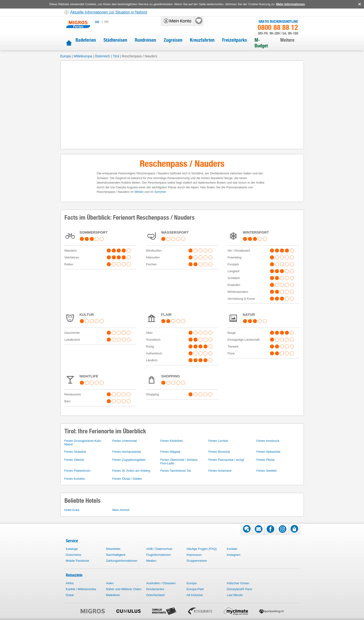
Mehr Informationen (290, 4)
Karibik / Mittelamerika (81, 589)
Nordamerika (155, 589)
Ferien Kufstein (75, 479)
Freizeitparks (235, 40)
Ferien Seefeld (267, 471)
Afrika (70, 583)
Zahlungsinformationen (122, 561)
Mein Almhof (121, 510)
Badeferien (86, 40)
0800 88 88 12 (278, 27)
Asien (110, 583)
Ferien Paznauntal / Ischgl (226, 460)
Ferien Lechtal (218, 441)
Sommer (160, 192)
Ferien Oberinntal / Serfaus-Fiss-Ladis (179, 462)
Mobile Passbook (78, 561)
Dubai (70, 595)
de (97, 22)
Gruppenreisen (197, 561)
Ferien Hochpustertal (127, 452)
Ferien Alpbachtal (268, 452)
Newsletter (113, 549)
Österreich (102, 56)
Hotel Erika (72, 510)
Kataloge (72, 549)
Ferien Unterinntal (124, 441)
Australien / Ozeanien (161, 583)
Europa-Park (195, 589)
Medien (151, 561)
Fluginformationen (159, 555)
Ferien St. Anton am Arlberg (131, 471)
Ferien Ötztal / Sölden (127, 479)
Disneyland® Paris (240, 589)
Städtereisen (115, 40)
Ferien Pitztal (265, 460)
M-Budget (261, 43)
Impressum (194, 555)
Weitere (287, 40)
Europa (66, 56)
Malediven (113, 595)
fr (106, 22)
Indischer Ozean (238, 583)
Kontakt (232, 549)
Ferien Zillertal (74, 460)
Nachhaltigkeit (116, 555)
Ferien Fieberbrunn (78, 471)
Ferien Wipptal (170, 452)
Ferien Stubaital (75, 452)
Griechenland (155, 595)
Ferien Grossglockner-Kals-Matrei (83, 443)
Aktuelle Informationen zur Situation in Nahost (109, 12)
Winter (139, 192)
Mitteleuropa (83, 56)
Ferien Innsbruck (268, 441)
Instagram (234, 555)
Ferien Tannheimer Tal (175, 471)
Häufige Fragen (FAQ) (202, 549)
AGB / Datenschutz (160, 549)
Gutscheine (74, 555)
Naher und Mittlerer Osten (124, 589)
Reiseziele (74, 575)
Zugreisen (173, 40)
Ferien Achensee (220, 471)
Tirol (116, 56)
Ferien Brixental (219, 452)
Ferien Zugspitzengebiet (129, 460)
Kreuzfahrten (202, 40)
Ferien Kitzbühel (171, 441)
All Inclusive (195, 595)
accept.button (359, 4)
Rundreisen (145, 40)
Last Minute (235, 595)
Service (72, 541)
